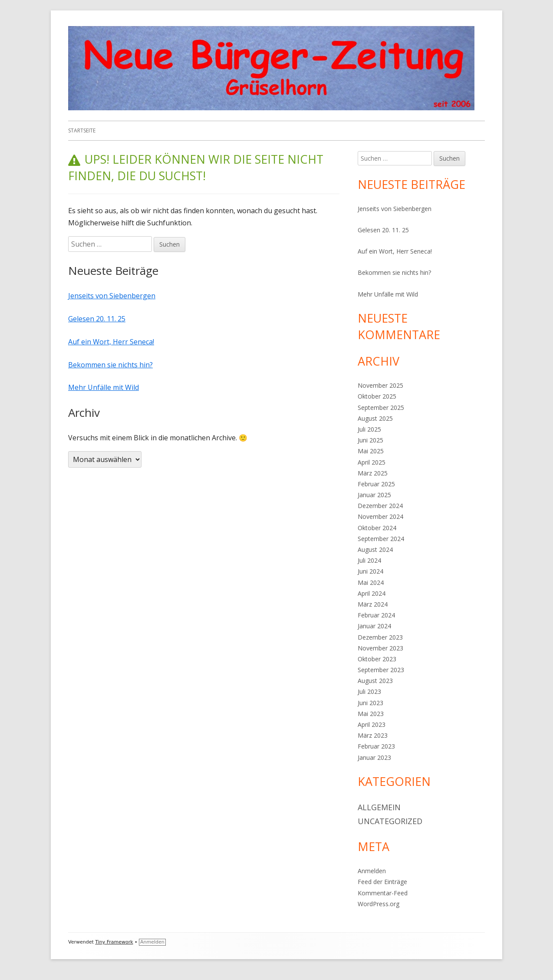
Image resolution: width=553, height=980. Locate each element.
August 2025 (375, 418)
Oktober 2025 (377, 396)
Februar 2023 (376, 746)
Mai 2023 (371, 714)
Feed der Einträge (382, 882)
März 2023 (373, 735)
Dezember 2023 (380, 637)
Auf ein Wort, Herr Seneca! (111, 342)
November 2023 (380, 648)
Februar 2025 (376, 484)
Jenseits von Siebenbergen (112, 296)
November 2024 (380, 516)
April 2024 (372, 593)
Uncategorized (390, 821)
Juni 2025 (370, 440)
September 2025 (381, 408)
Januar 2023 (374, 757)
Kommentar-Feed (383, 893)
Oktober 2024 (377, 528)
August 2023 (375, 681)
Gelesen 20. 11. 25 (97, 319)
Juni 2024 (370, 571)
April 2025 (372, 462)
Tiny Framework (114, 942)
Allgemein (379, 807)
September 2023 (381, 670)
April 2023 (372, 724)
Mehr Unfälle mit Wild (104, 387)
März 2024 (373, 604)
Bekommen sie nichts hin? (110, 365)
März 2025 (373, 473)
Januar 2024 (374, 626)
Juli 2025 (369, 429)
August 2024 (375, 549)
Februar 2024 (376, 615)
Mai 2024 (371, 582)
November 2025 (380, 385)
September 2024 (381, 539)
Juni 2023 (370, 703)
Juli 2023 (369, 691)
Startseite (82, 130)
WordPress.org (379, 904)
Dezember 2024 (380, 506)
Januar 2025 (374, 495)
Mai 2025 (371, 451)
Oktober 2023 (377, 659)
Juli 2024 (369, 560)
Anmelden (372, 871)
